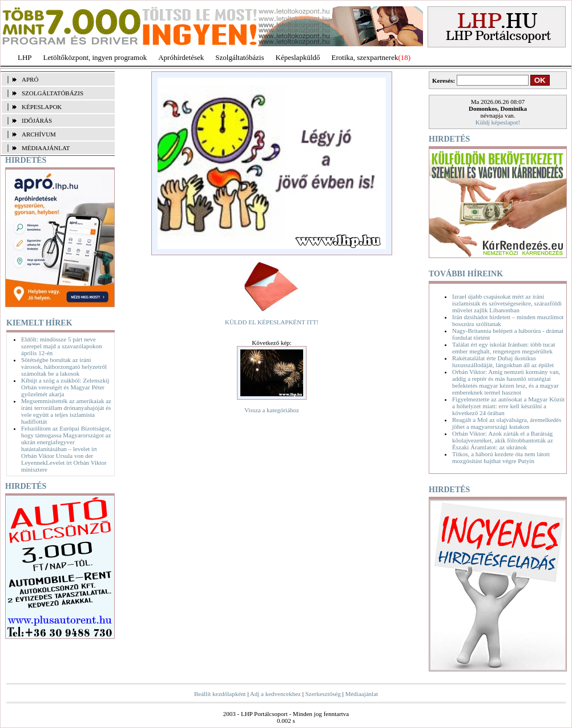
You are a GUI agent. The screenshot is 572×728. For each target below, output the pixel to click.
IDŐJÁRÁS (37, 120)
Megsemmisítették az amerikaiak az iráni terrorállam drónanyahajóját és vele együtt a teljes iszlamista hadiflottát (66, 411)
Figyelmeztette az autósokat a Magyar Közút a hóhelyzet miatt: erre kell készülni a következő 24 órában (508, 406)
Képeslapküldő (298, 57)
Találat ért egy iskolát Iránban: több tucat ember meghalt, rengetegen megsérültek (504, 348)
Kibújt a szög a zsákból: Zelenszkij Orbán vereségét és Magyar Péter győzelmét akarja (65, 387)
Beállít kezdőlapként (220, 694)
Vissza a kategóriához (272, 410)
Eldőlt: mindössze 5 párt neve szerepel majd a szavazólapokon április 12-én (61, 346)
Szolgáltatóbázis (239, 57)
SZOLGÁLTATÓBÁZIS (53, 93)
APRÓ (30, 79)
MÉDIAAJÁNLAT (46, 148)
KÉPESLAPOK (42, 107)
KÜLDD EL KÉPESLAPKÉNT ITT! (272, 322)
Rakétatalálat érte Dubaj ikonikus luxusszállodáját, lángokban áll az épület (503, 361)
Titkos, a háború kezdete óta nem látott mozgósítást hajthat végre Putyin (501, 457)
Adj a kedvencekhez (275, 694)
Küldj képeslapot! (498, 122)
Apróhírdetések (181, 57)
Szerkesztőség (323, 694)
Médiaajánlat (362, 694)
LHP (25, 57)
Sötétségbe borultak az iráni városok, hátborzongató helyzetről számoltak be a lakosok (64, 367)
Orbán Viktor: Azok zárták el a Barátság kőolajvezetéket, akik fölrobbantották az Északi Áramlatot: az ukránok (503, 440)
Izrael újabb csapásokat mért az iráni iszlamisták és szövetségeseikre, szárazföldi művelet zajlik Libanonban (507, 303)
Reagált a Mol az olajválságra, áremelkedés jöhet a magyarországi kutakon (507, 423)
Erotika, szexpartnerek (365, 57)
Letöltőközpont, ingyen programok (95, 57)
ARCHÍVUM (39, 134)
